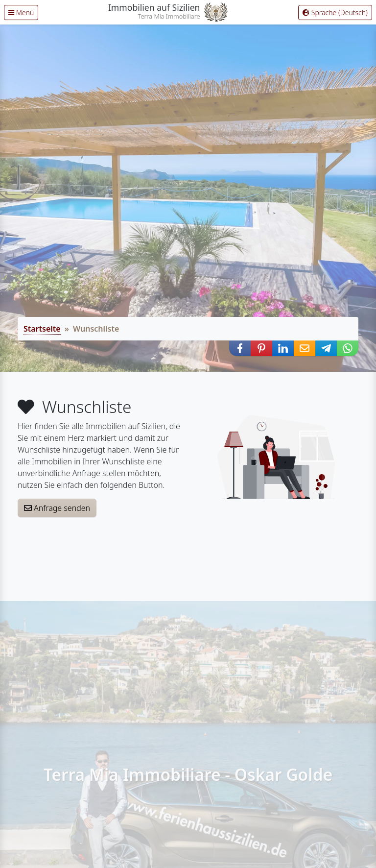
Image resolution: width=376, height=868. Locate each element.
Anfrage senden (57, 508)
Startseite (42, 329)
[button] (240, 348)
